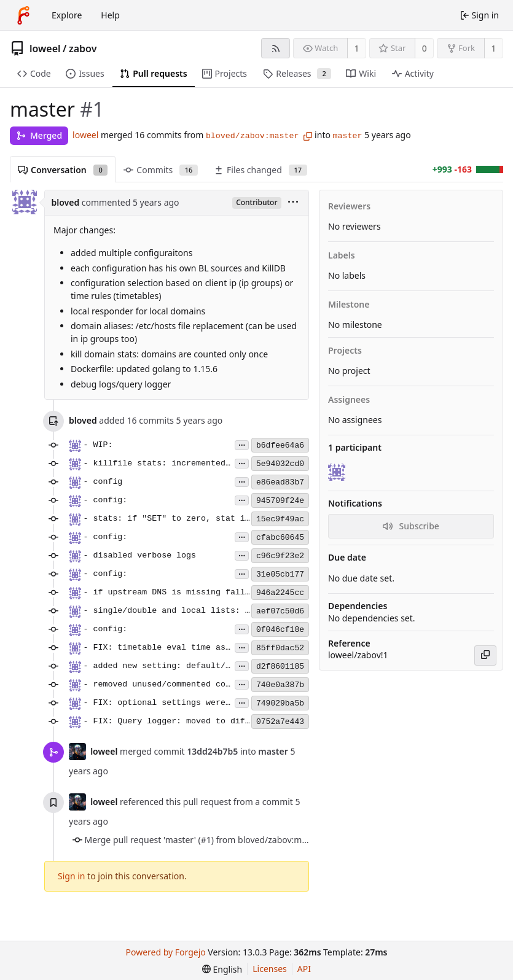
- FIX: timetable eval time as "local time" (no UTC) (209, 647)
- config (103, 482)
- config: (106, 500)
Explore (67, 15)
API (304, 969)
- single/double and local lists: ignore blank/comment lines (228, 611)
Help (110, 15)
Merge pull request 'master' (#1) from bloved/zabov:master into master (228, 840)
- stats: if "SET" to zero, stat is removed (186, 519)
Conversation (63, 170)
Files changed (260, 170)
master (348, 136)
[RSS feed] (276, 48)
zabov (83, 49)
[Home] (23, 15)
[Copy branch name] (308, 136)
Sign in (71, 876)
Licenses (270, 969)
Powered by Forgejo (166, 952)
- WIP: (98, 445)
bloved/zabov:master (253, 136)
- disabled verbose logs (140, 555)
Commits (161, 170)
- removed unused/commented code (159, 684)
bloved (66, 202)
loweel (45, 49)
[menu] (293, 203)
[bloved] (338, 472)
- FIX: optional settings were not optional (186, 703)
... (242, 444)
